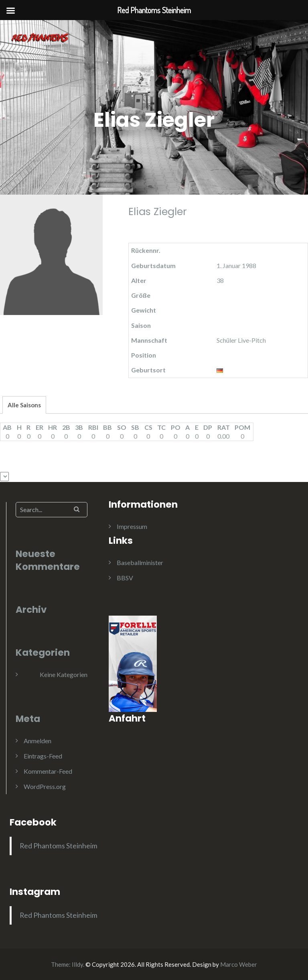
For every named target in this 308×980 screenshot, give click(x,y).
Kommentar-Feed (48, 771)
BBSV (125, 578)
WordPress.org (45, 786)
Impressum (132, 526)
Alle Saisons (24, 405)
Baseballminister (140, 562)
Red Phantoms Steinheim (59, 846)
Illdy (77, 964)
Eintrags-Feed (43, 756)
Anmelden (37, 741)
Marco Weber (239, 964)
